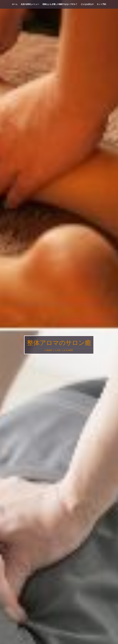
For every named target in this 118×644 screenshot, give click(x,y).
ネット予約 (101, 4)
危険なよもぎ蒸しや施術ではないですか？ (60, 4)
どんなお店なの (87, 4)
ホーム (15, 4)
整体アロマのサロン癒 (59, 343)
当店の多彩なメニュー (30, 4)
